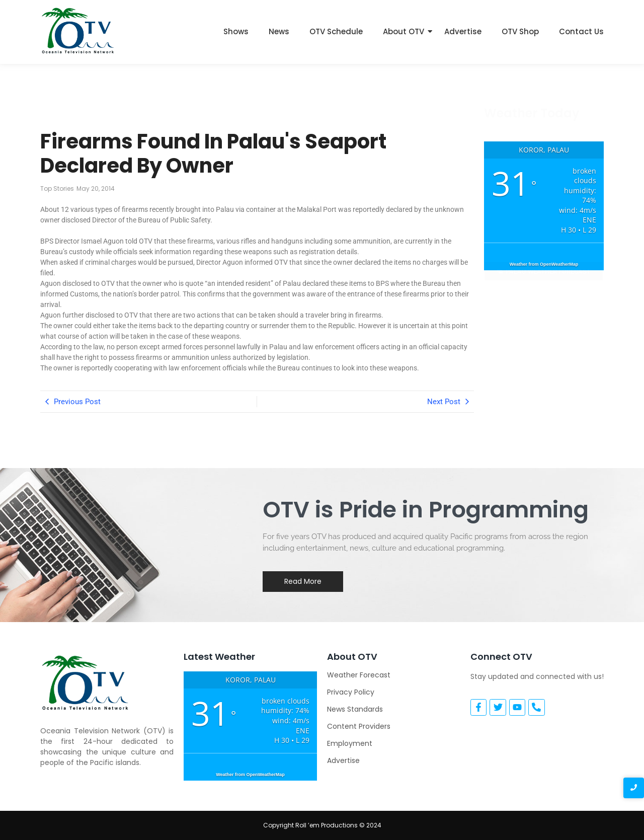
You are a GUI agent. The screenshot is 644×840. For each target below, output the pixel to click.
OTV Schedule (336, 31)
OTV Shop (520, 31)
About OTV (404, 31)
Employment (350, 743)
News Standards (355, 709)
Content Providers (359, 726)
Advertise (463, 31)
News (279, 31)
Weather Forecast (359, 675)
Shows (236, 31)
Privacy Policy (351, 692)
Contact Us (581, 31)
